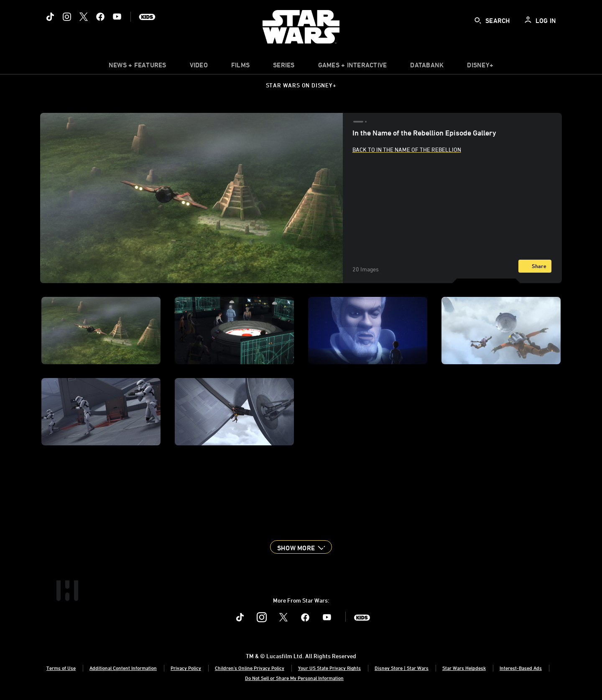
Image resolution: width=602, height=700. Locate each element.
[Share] (535, 266)
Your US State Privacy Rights (329, 668)
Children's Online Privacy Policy (250, 668)
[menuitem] (199, 67)
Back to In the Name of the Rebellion (407, 149)
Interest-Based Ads (521, 668)
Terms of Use (61, 668)
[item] (138, 67)
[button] (301, 547)
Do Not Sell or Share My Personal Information (294, 678)
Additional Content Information (123, 668)
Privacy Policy (186, 668)
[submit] (478, 20)
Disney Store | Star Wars (402, 668)
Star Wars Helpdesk (464, 668)
